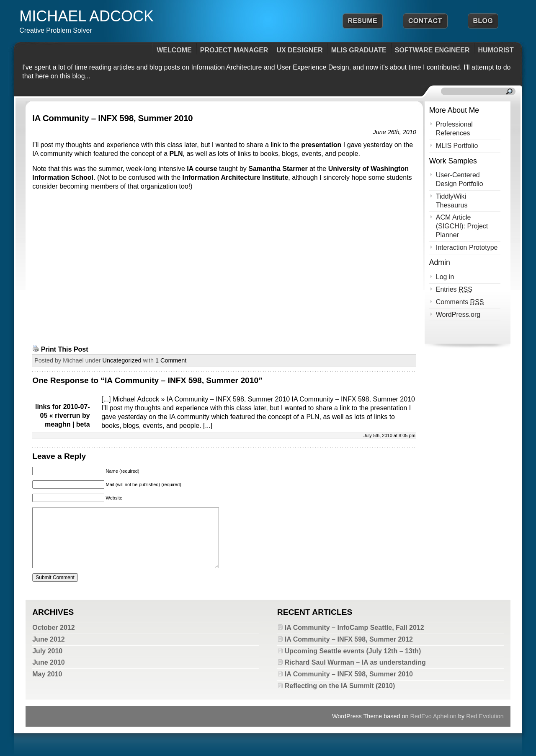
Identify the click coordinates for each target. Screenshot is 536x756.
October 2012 (53, 628)
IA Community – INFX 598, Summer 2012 (349, 639)
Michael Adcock (86, 16)
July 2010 (47, 651)
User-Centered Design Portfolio (460, 179)
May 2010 (47, 674)
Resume (363, 21)
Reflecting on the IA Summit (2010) (340, 686)
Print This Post (65, 349)
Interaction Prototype (467, 247)
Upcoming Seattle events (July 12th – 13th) (353, 651)
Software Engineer (432, 50)
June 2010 (48, 662)
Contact (425, 21)
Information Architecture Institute (236, 177)
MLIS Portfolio (457, 146)
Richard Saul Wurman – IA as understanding (355, 662)
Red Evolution (485, 716)
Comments (460, 302)
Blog (483, 21)
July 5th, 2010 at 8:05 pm (389, 435)
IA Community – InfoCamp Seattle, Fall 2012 (354, 628)
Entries (454, 289)
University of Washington (368, 169)
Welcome (174, 50)
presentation (321, 145)
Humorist (496, 50)
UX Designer (299, 50)
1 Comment (171, 360)
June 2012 (48, 639)
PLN (176, 154)
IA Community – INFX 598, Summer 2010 (112, 118)
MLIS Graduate (359, 50)
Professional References (454, 129)
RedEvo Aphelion (433, 716)
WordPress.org (458, 315)
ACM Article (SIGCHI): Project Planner (462, 226)
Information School (63, 177)
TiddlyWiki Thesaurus (452, 201)
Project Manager (234, 50)
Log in (445, 277)
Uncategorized (122, 360)
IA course (202, 169)
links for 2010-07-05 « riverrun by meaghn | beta (63, 416)
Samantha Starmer (278, 169)
